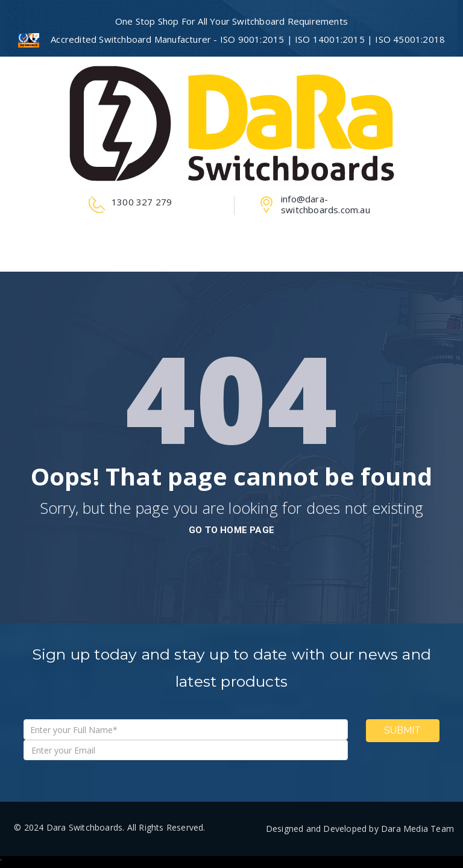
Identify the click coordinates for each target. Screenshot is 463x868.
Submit (402, 730)
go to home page (231, 530)
